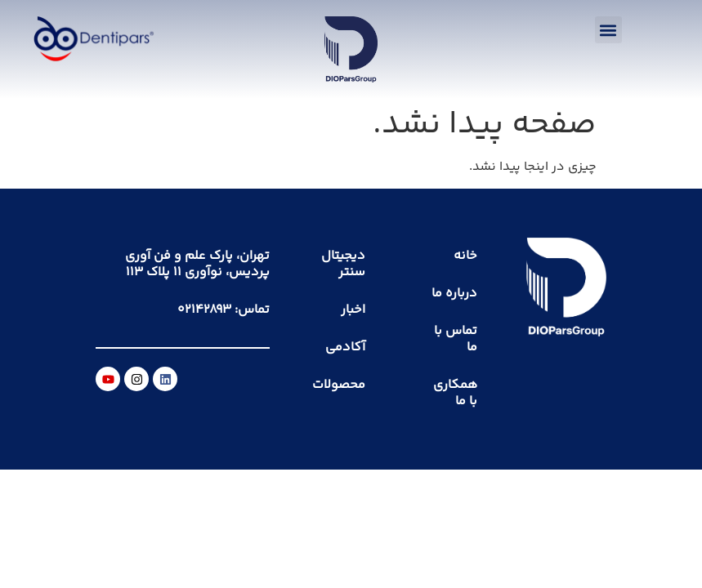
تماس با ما (456, 339)
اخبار (353, 310)
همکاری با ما (455, 393)
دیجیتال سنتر (343, 264)
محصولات (339, 385)
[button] (608, 30)
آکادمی (345, 347)
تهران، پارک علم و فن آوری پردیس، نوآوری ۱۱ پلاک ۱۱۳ (197, 264)
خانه (465, 256)
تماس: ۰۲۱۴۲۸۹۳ (224, 310)
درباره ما (454, 294)
